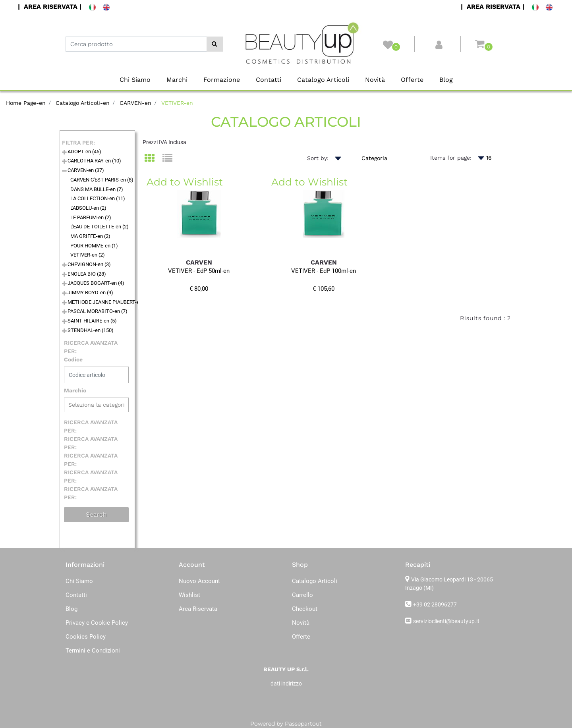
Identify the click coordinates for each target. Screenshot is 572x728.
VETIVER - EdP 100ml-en (324, 271)
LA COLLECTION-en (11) (98, 198)
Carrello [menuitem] (302, 595)
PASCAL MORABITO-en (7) (98, 311)
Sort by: (318, 158)
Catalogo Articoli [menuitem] (323, 80)
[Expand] (64, 153)
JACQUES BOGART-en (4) (96, 283)
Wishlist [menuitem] (189, 595)
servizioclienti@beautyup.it (446, 621)
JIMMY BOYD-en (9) (90, 293)
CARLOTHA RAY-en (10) (94, 161)
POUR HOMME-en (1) (94, 246)
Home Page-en (26, 103)
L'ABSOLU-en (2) (88, 208)
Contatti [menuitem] (269, 80)
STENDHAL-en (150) (91, 330)
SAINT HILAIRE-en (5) (92, 321)
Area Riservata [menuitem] (198, 609)
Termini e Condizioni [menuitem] (93, 651)
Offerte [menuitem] (412, 80)
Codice (73, 359)
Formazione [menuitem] (222, 80)
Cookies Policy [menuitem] (86, 637)
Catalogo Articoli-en (83, 103)
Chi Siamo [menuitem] (135, 80)
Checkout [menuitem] (305, 609)
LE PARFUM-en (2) (91, 217)
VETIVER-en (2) (88, 255)
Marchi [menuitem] (177, 80)
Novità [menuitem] (375, 80)
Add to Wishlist (185, 182)
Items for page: (451, 158)
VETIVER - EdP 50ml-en (199, 271)
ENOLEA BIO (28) (87, 274)
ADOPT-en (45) (84, 152)
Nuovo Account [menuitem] (199, 581)
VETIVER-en (177, 103)
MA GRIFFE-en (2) (90, 236)
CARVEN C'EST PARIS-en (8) (102, 180)
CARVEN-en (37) (86, 170)
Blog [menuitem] (446, 80)
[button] (215, 44)
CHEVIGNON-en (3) (89, 264)
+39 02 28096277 (435, 604)
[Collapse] (64, 171)
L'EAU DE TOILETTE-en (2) (100, 227)
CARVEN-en (135, 103)
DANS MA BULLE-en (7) (97, 189)
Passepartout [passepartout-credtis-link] (303, 724)
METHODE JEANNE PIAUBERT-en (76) (110, 302)
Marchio (75, 390)
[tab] (154, 159)
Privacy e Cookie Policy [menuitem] (97, 623)
